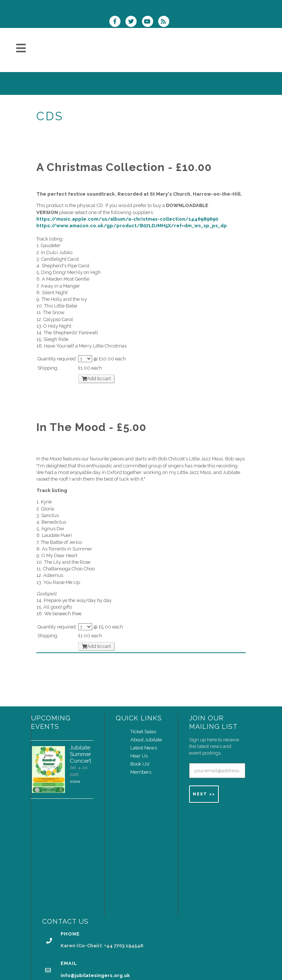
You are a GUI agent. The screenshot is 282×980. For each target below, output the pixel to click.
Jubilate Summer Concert (80, 754)
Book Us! (140, 764)
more (75, 781)
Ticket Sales (143, 732)
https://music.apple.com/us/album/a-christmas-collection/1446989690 (127, 219)
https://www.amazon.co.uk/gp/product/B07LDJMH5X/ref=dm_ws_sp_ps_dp (132, 226)
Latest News (144, 748)
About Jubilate (146, 740)
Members (141, 772)
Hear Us (139, 756)
